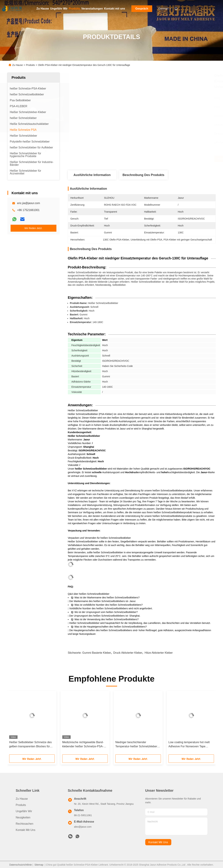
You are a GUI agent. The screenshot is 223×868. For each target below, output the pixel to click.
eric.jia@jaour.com (29, 203)
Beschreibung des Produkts (143, 175)
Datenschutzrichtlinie (21, 865)
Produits (74, 9)
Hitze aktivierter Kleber (159, 653)
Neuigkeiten (23, 817)
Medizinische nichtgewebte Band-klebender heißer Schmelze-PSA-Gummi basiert (83, 745)
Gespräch (142, 9)
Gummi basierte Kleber (97, 653)
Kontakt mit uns (115, 9)
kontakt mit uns (158, 842)
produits (21, 805)
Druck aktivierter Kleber (128, 653)
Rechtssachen (25, 824)
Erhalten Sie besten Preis (160, 159)
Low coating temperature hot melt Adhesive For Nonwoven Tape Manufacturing (189, 745)
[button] (15, 724)
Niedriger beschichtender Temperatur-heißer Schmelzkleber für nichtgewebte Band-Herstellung (137, 745)
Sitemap (39, 865)
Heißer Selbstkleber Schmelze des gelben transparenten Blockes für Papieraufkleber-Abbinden (30, 745)
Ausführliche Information (92, 175)
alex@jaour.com (83, 827)
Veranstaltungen (92, 9)
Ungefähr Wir (59, 9)
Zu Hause (43, 9)
